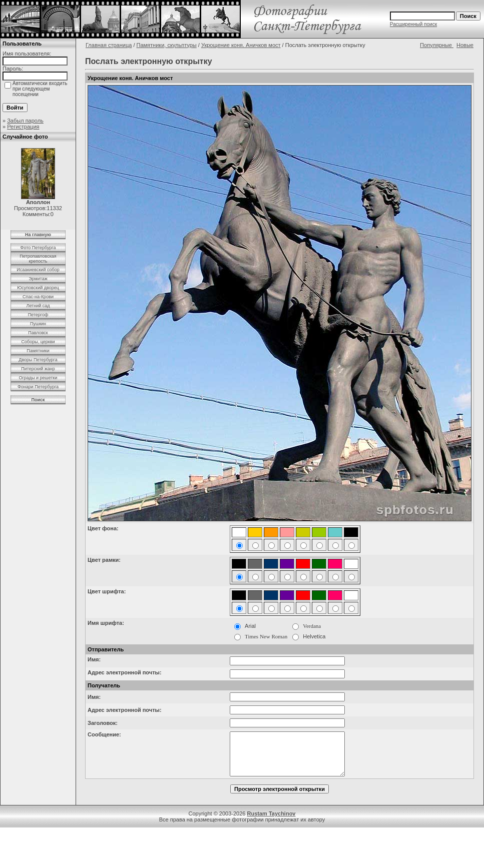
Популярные (437, 45)
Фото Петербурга (38, 248)
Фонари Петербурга (38, 387)
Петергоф (38, 315)
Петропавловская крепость (38, 259)
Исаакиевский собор (38, 270)
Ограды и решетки (38, 378)
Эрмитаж (38, 279)
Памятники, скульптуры (167, 45)
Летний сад (38, 306)
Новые (465, 45)
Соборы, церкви (38, 342)
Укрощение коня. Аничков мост (241, 45)
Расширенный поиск (413, 24)
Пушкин (38, 324)
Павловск (38, 333)
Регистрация (23, 127)
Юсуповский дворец (38, 288)
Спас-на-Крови (38, 297)
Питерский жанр (38, 369)
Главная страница (109, 45)
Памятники (38, 351)
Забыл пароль (25, 121)
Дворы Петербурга (38, 360)
